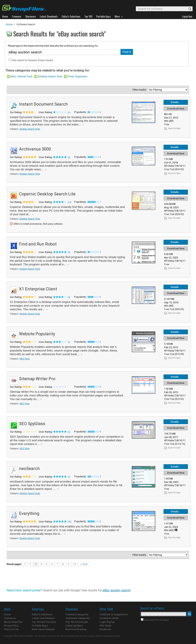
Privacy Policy (11, 626)
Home (9, 24)
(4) (69, 297)
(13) (70, 202)
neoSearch (29, 469)
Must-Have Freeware (43, 629)
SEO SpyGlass (32, 424)
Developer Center (109, 618)
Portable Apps (40, 626)
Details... (176, 102)
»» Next (84, 564)
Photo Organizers (78, 76)
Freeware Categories (77, 614)
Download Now (176, 109)
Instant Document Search (43, 104)
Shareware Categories (78, 618)
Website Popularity (37, 334)
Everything (29, 513)
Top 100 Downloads (77, 622)
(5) (69, 252)
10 (75, 564)
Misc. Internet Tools (22, 76)
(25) (70, 522)
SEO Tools (25, 359)
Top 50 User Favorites (44, 622)
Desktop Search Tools (50, 76)
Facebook (105, 629)
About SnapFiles (13, 622)
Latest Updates (74, 626)
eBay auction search (117, 590)
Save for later (174, 128)
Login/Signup (107, 622)
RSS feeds (105, 626)
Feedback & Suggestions (114, 614)
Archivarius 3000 (35, 149)
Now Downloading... (77, 629)
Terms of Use (11, 629)
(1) (69, 112)
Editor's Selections (42, 614)
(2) (69, 157)
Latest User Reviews (43, 618)
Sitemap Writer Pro (37, 379)
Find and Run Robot (38, 244)
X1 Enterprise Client (38, 289)
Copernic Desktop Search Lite (47, 194)
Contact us (10, 618)
